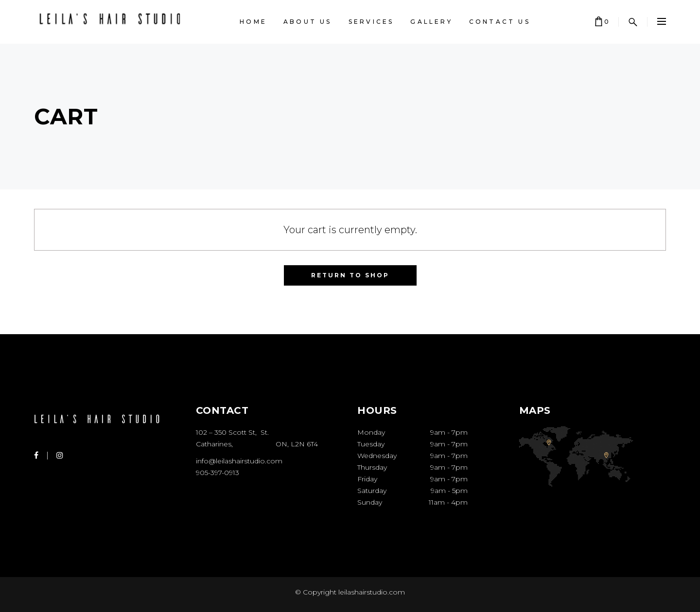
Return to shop (350, 275)
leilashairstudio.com (371, 592)
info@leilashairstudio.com (239, 461)
